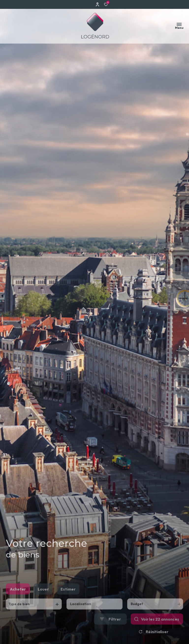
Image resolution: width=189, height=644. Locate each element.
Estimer (68, 597)
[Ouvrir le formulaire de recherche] (110, 627)
